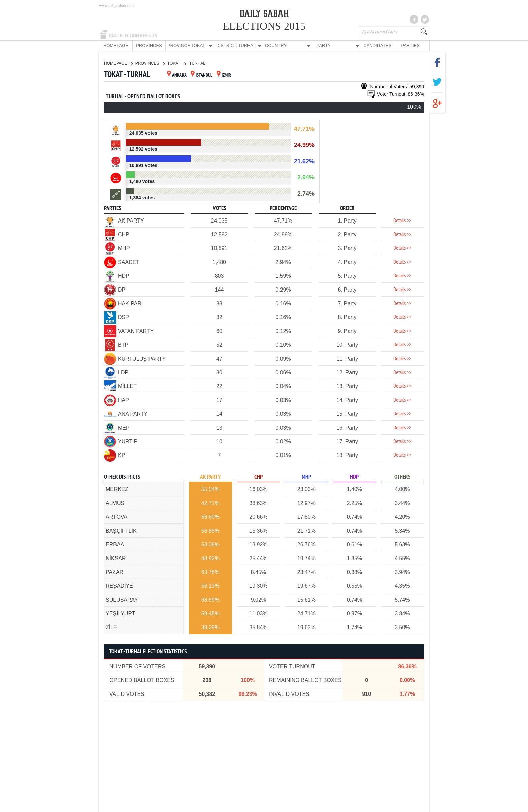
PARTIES (410, 46)
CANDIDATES (377, 46)
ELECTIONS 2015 (264, 26)
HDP (354, 477)
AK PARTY (210, 477)
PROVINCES (149, 46)
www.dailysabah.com (116, 6)
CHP (258, 477)
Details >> (402, 221)
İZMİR (224, 75)
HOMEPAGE (116, 46)
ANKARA (177, 75)
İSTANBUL (202, 75)
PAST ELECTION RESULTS (133, 36)
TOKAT (177, 63)
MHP (306, 477)
